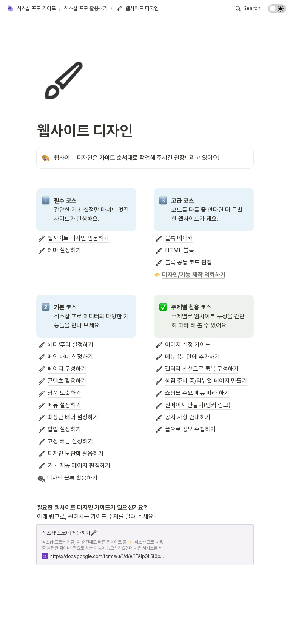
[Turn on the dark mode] (277, 11)
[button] (31, 9)
